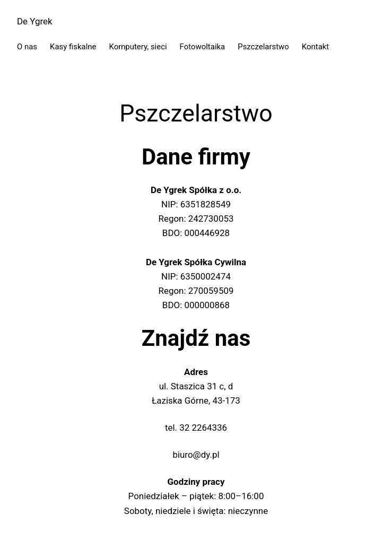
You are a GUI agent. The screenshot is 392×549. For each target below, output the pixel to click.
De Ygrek (35, 21)
